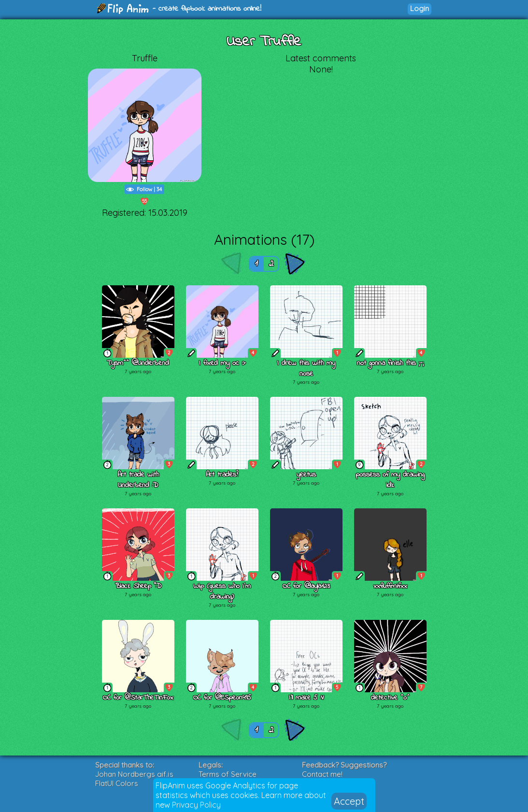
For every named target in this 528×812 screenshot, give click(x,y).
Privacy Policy (196, 805)
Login (420, 8)
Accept (349, 801)
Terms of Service (228, 774)
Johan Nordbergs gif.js (134, 774)
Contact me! (322, 774)
